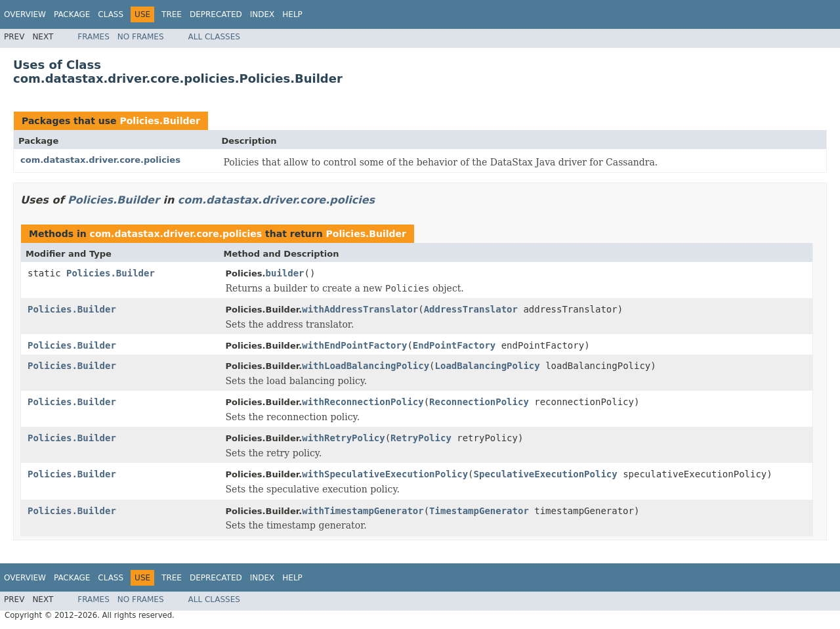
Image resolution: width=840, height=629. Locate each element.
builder (285, 273)
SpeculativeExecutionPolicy (546, 474)
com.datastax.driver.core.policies (100, 160)
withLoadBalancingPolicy (366, 366)
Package (72, 14)
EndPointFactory (454, 345)
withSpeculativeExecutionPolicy (385, 474)
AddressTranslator (471, 309)
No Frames (141, 37)
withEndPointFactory (354, 345)
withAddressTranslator (360, 309)
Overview (25, 14)
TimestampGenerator (479, 511)
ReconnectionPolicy (479, 402)
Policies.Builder (159, 121)
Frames (94, 37)
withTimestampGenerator (363, 511)
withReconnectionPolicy (363, 402)
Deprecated (216, 14)
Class (111, 14)
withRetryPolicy (343, 438)
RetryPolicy (421, 438)
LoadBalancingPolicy (488, 366)
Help (292, 14)
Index (262, 14)
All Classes (214, 37)
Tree (172, 14)
